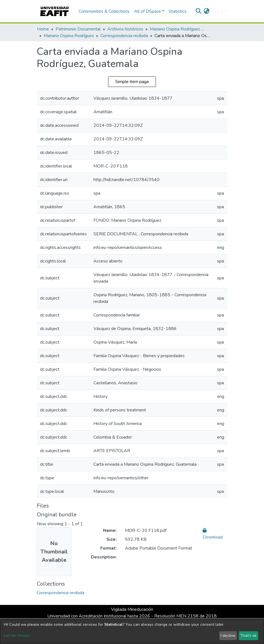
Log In (217, 11)
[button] (206, 11)
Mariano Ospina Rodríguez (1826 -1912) (177, 29)
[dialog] (132, 631)
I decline (228, 636)
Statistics (178, 11)
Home (43, 29)
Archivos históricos (125, 29)
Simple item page (132, 82)
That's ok (248, 636)
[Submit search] (198, 11)
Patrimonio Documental (78, 29)
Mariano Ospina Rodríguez (69, 36)
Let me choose (17, 636)
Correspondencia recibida (124, 36)
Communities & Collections (104, 11)
